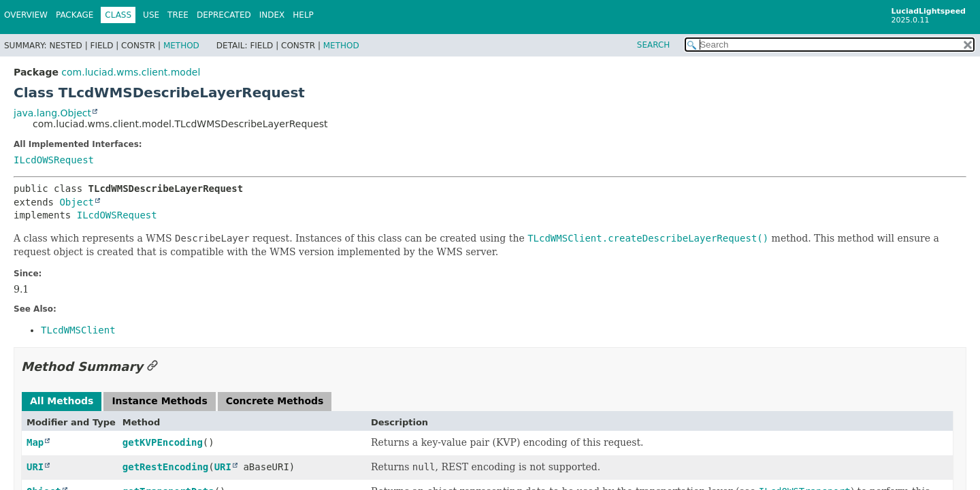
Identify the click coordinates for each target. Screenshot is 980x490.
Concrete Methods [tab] (275, 401)
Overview (26, 15)
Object (77, 202)
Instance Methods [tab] (159, 401)
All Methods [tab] (62, 401)
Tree (178, 15)
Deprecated (224, 15)
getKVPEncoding (163, 442)
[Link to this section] (152, 366)
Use (151, 15)
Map (35, 442)
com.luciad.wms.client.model (131, 72)
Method (181, 46)
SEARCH (654, 45)
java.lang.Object (52, 113)
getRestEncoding (165, 467)
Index (272, 15)
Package (75, 15)
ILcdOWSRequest (54, 160)
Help (303, 15)
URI (35, 467)
